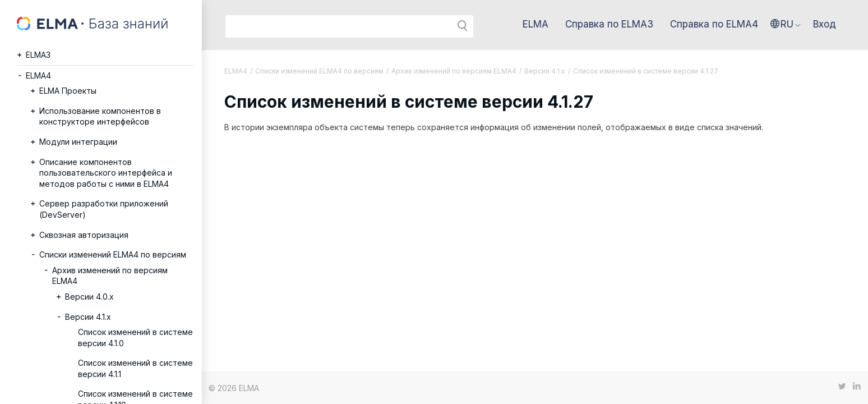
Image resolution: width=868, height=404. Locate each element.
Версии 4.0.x (89, 297)
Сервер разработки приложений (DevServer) (104, 209)
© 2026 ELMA (234, 388)
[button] (786, 24)
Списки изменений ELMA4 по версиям (113, 254)
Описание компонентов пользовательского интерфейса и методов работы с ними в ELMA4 (106, 173)
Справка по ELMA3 (609, 24)
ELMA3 (38, 55)
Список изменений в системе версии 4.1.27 (646, 71)
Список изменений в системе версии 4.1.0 (135, 338)
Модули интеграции (78, 142)
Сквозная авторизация (84, 235)
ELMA (535, 24)
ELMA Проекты (68, 91)
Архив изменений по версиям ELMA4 (110, 276)
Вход (825, 24)
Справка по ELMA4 (714, 24)
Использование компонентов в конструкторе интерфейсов (100, 116)
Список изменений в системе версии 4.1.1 (135, 368)
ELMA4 (38, 75)
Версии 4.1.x (88, 317)
